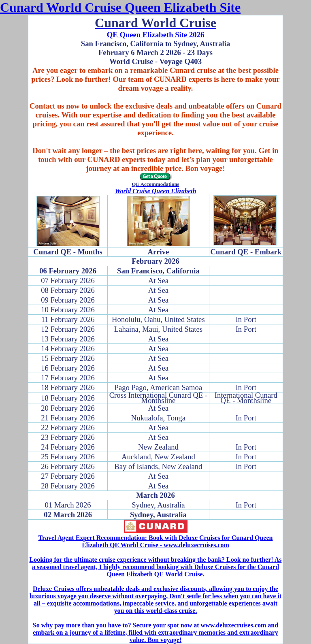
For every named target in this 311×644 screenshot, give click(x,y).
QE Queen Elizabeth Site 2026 (155, 35)
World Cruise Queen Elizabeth (155, 191)
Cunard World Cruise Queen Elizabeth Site (120, 7)
